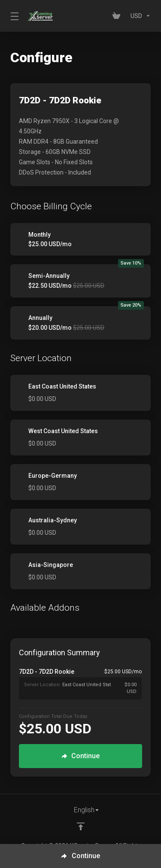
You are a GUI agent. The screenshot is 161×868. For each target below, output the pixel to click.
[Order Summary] (85, 684)
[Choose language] (81, 810)
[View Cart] (118, 16)
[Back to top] (81, 826)
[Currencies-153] (139, 16)
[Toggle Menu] (14, 16)
